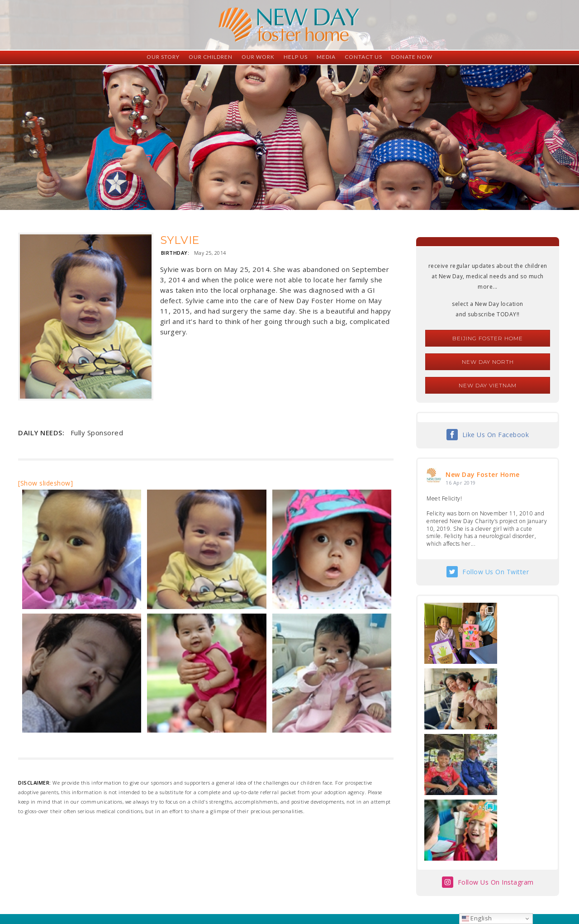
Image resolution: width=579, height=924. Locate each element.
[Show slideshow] (45, 483)
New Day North (488, 362)
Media (326, 57)
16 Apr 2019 (461, 483)
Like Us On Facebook (496, 435)
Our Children (211, 57)
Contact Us (363, 57)
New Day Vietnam (488, 385)
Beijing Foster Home (488, 338)
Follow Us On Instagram (496, 751)
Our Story (163, 57)
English (477, 918)
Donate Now (412, 57)
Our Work (258, 57)
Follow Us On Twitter (496, 572)
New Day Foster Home (483, 474)
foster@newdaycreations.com (265, 884)
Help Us (296, 57)
